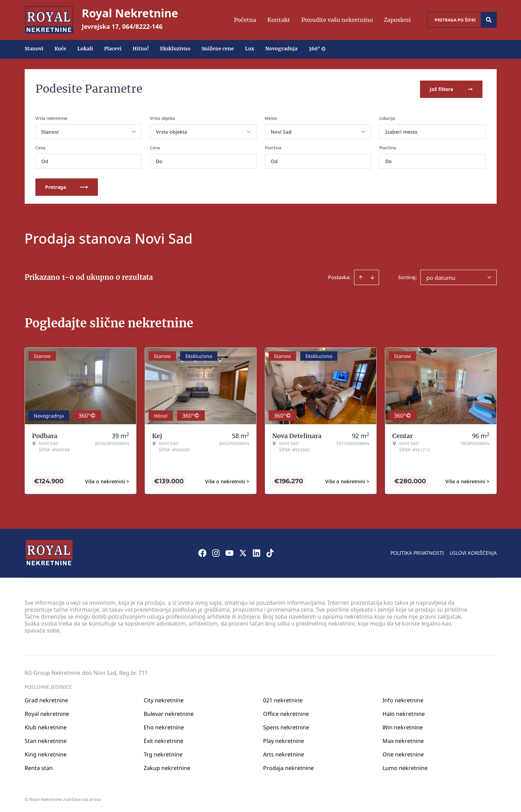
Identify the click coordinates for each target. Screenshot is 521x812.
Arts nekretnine (284, 753)
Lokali (85, 49)
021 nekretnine (283, 699)
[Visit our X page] (243, 552)
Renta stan (39, 767)
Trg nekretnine (163, 753)
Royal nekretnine (47, 713)
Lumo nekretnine (405, 767)
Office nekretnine (286, 713)
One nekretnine (403, 753)
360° (317, 49)
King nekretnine (46, 753)
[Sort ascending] (361, 277)
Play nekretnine (284, 740)
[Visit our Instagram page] (216, 552)
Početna (245, 20)
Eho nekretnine (164, 726)
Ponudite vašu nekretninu (337, 20)
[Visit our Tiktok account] (270, 552)
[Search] (489, 20)
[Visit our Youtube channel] (229, 552)
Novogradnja (281, 49)
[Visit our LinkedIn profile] (257, 552)
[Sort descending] (372, 277)
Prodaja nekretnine (288, 767)
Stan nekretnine (46, 740)
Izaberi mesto (401, 131)
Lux (250, 49)
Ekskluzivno (175, 49)
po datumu (441, 277)
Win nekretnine (403, 726)
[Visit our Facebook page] (202, 552)
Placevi (113, 49)
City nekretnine (164, 699)
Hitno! (141, 49)
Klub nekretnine (46, 726)
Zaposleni (397, 20)
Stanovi (34, 49)
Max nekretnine (403, 740)
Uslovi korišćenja (473, 552)
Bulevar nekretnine (169, 713)
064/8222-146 (142, 26)
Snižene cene (218, 49)
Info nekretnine (403, 699)
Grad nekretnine (46, 699)
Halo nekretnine (404, 713)
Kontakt (279, 20)
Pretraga (67, 186)
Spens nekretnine (286, 726)
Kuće (60, 49)
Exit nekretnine (163, 740)
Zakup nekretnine (167, 767)
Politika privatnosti (417, 552)
